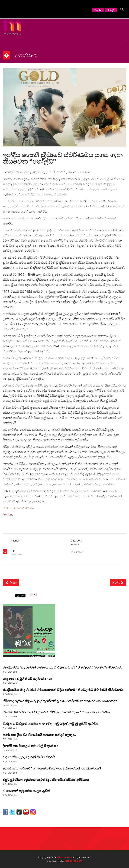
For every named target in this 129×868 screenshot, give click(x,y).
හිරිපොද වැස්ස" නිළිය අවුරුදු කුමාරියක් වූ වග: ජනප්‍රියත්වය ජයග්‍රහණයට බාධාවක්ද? (60, 701)
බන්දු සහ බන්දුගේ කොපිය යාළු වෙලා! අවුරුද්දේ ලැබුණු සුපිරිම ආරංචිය (51, 724)
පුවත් (15, 683)
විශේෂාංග (75, 544)
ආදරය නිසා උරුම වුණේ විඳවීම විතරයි (29, 757)
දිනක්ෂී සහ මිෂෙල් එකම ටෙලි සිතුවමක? (30, 746)
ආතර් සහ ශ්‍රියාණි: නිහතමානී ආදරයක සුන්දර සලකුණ (39, 735)
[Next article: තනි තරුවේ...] (118, 583)
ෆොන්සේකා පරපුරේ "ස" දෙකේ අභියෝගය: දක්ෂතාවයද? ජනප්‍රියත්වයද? (52, 768)
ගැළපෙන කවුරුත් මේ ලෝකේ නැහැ (27, 679)
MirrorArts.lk (64, 857)
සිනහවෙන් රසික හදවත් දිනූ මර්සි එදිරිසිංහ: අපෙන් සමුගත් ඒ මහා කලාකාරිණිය (56, 712)
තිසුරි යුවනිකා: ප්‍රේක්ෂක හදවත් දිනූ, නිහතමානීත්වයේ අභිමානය (46, 780)
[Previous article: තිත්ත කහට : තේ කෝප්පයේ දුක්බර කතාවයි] (11, 583)
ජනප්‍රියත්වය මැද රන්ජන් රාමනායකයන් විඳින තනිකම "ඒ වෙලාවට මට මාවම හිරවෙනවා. (64, 667)
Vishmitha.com (73, 861)
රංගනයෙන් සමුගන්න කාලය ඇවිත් (26, 791)
